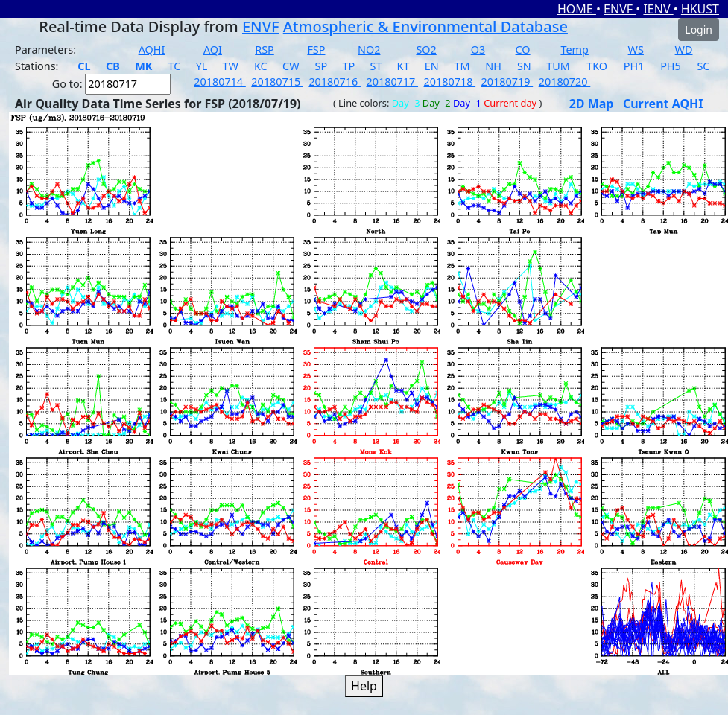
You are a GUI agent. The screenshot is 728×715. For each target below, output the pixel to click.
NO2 (369, 50)
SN (524, 66)
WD (684, 50)
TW (231, 66)
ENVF (620, 9)
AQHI (152, 50)
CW (291, 66)
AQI (213, 50)
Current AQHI (663, 104)
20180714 (220, 82)
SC (703, 66)
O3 (478, 50)
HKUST (700, 9)
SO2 (426, 50)
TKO (597, 66)
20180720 (565, 82)
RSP (265, 50)
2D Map (592, 104)
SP (322, 66)
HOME (577, 9)
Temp (574, 50)
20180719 (507, 82)
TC (175, 66)
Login (699, 29)
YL (202, 66)
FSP (316, 50)
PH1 (634, 66)
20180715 (277, 82)
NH (493, 66)
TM (462, 66)
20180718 (450, 82)
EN (432, 66)
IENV (658, 9)
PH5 (671, 66)
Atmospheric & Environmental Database (425, 26)
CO (523, 50)
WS (636, 50)
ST (376, 66)
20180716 (335, 82)
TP (348, 66)
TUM (558, 66)
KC (261, 66)
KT (403, 66)
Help (364, 686)
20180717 (392, 82)
